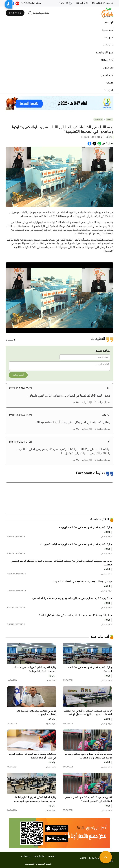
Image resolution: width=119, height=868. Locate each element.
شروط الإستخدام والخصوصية (38, 864)
